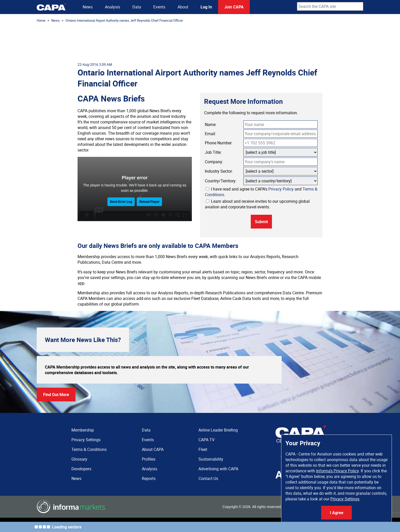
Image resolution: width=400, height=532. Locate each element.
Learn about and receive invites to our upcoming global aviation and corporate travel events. (257, 204)
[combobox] (330, 6)
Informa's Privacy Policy (337, 471)
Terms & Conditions (89, 449)
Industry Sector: (219, 171)
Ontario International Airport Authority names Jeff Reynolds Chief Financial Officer (124, 20)
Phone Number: (219, 143)
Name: (211, 124)
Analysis (112, 7)
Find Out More (56, 395)
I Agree (337, 513)
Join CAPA (234, 7)
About (183, 7)
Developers (81, 469)
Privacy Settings (345, 499)
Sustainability (211, 459)
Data (137, 7)
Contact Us (208, 478)
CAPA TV (207, 440)
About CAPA (153, 449)
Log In (206, 7)
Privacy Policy (281, 189)
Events (159, 7)
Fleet (203, 449)
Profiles (149, 459)
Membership (83, 430)
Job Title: (213, 152)
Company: (214, 162)
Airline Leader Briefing (218, 430)
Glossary (79, 459)
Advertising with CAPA (218, 469)
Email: (210, 134)
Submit (261, 222)
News (88, 7)
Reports (149, 478)
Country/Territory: (221, 181)
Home (41, 20)
